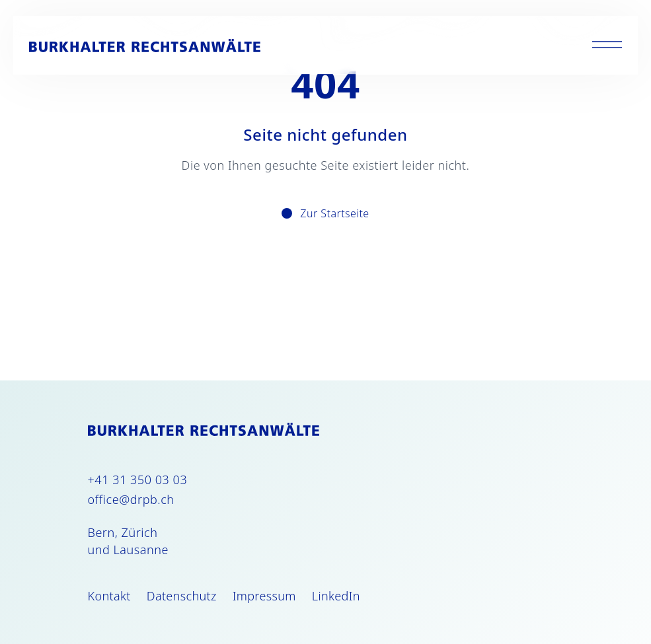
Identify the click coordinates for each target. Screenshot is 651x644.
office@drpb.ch (131, 499)
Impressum (264, 596)
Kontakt (109, 596)
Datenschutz (182, 596)
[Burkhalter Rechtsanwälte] (145, 46)
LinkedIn (336, 596)
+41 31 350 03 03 (138, 480)
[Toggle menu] (607, 45)
